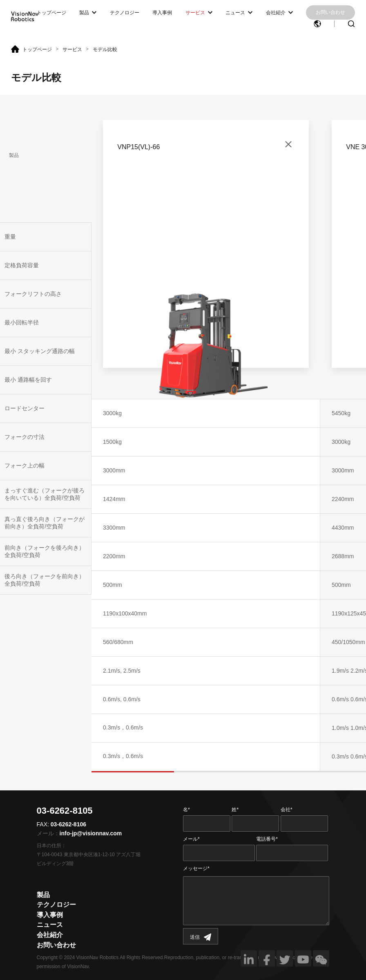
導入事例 (162, 13)
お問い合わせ (330, 12)
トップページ (51, 13)
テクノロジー (125, 13)
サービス (195, 13)
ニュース (235, 13)
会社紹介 (276, 13)
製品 (84, 13)
